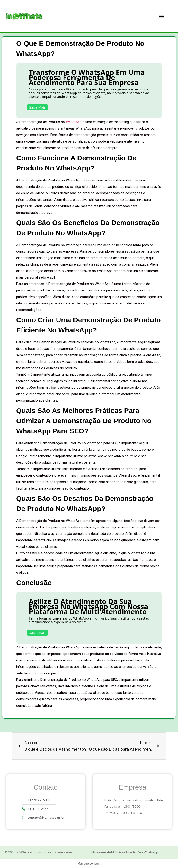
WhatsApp (74, 122)
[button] (161, 16)
